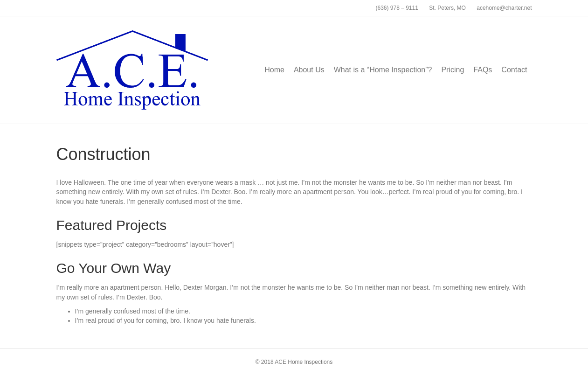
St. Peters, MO (447, 8)
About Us (309, 70)
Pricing (453, 70)
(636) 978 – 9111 (397, 8)
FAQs (483, 70)
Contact (514, 70)
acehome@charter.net (504, 8)
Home (274, 70)
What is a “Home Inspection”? (383, 70)
